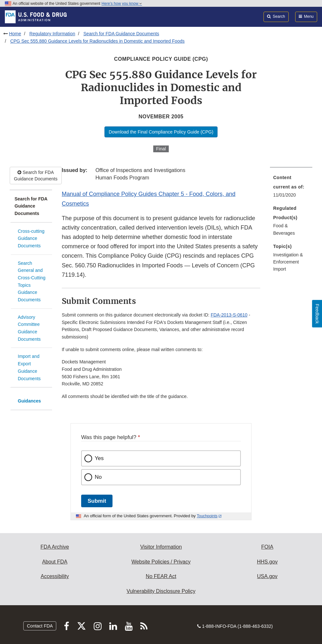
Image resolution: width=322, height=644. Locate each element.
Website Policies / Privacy (161, 562)
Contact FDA (40, 626)
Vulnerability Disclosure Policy (161, 591)
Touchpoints (207, 516)
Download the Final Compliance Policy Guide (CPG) (161, 132)
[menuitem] (291, 188)
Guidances (29, 401)
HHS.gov (267, 562)
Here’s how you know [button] (122, 4)
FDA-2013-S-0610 (229, 315)
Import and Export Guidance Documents (29, 367)
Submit (97, 501)
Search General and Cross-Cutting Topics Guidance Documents (32, 281)
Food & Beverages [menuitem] (284, 229)
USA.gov (267, 576)
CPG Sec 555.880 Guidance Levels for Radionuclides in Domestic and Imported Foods (97, 41)
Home (15, 34)
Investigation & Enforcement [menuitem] (288, 258)
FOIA (267, 547)
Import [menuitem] (280, 269)
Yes (99, 458)
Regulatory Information (52, 34)
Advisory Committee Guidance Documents (29, 328)
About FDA (55, 562)
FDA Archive (55, 547)
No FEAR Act (161, 576)
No (98, 477)
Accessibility (55, 576)
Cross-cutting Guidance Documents (31, 238)
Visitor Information (161, 547)
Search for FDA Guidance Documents (121, 34)
